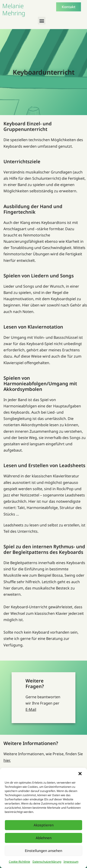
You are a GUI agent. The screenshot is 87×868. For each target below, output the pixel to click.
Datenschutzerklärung (47, 862)
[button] (80, 774)
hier (7, 760)
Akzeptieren (44, 825)
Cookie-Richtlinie (19, 862)
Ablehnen (44, 838)
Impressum (71, 862)
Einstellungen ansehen (43, 851)
